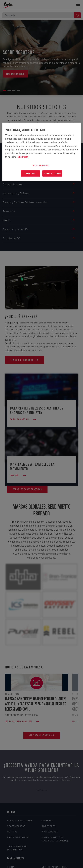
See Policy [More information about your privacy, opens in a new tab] (23, 157)
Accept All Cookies (52, 173)
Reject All (30, 173)
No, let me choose (41, 165)
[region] (42, 152)
